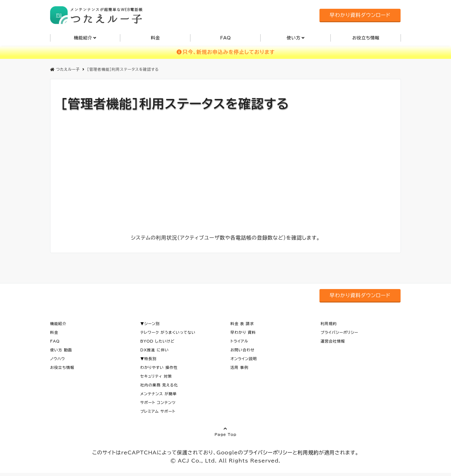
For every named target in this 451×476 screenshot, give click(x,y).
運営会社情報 (333, 341)
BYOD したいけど (158, 341)
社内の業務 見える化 (159, 385)
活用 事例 (239, 367)
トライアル (239, 341)
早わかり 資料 (243, 332)
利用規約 (329, 323)
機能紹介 (83, 38)
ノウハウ (58, 359)
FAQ (225, 38)
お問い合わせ (243, 350)
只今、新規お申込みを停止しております (226, 52)
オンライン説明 (244, 359)
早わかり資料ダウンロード (360, 15)
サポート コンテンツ (158, 402)
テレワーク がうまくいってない (168, 332)
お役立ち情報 (366, 38)
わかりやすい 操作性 (159, 367)
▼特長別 (148, 359)
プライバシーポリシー (339, 332)
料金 (155, 38)
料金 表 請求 (242, 323)
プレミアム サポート (158, 411)
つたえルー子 (65, 69)
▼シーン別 (150, 323)
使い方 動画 (61, 350)
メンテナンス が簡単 (159, 394)
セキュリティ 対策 (156, 376)
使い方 (293, 38)
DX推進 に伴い (155, 350)
